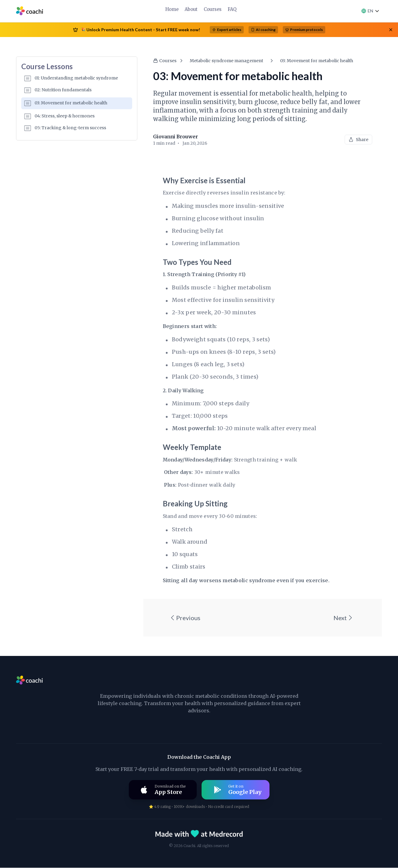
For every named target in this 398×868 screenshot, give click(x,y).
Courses (212, 9)
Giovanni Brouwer (176, 137)
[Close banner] (391, 30)
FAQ (231, 9)
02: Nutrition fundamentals (58, 90)
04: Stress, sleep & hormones (59, 116)
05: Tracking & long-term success (65, 128)
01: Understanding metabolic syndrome (71, 78)
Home (172, 9)
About (191, 9)
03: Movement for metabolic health (66, 103)
